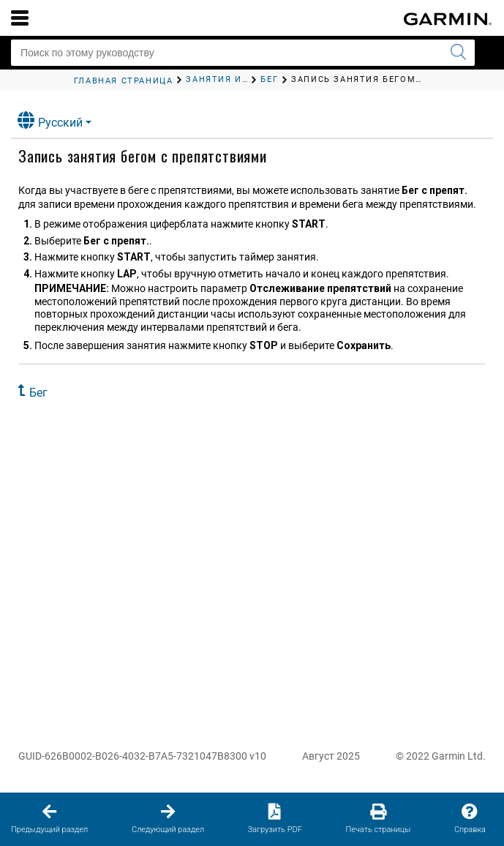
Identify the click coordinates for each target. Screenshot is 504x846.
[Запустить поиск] (458, 53)
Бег (38, 393)
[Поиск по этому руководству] (243, 53)
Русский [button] (50, 120)
